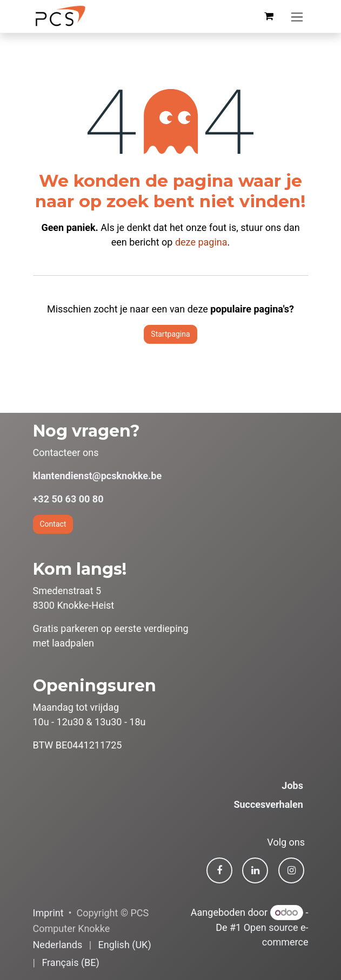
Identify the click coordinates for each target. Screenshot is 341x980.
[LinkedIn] (255, 870)
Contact (53, 524)
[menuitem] (58, 945)
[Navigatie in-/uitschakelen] (297, 16)
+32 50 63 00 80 (68, 499)
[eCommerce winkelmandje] (269, 16)
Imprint (48, 913)
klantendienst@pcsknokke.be (98, 476)
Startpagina (170, 334)
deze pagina (201, 242)
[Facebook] (219, 870)
